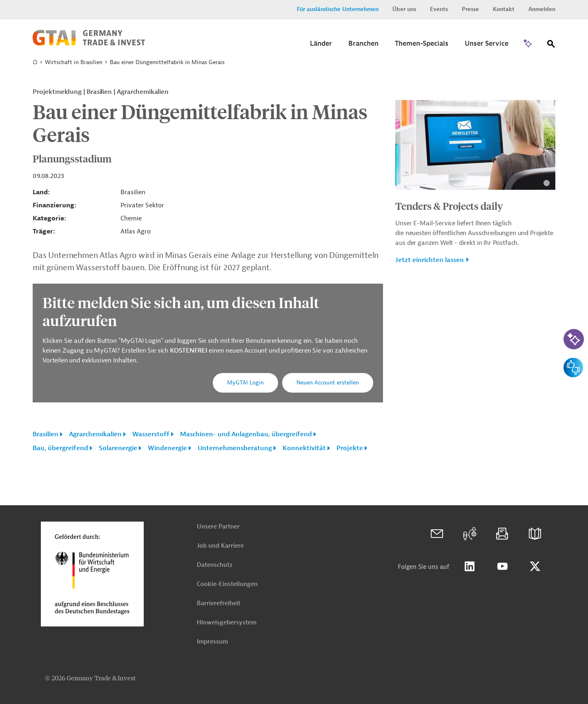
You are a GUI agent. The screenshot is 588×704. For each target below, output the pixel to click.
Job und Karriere (220, 546)
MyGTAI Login (245, 383)
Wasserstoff (151, 434)
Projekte (350, 448)
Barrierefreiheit (219, 603)
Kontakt (504, 9)
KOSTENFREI (189, 351)
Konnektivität (304, 448)
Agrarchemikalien (95, 434)
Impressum (212, 642)
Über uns (404, 9)
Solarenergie (118, 448)
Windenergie (167, 448)
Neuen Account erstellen (328, 383)
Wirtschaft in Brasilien (74, 62)
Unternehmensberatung (235, 448)
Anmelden (542, 9)
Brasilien (46, 434)
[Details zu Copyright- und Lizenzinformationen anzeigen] (547, 183)
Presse (470, 9)
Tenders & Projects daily (449, 206)
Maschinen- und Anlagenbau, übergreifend (246, 434)
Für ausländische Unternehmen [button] (338, 9)
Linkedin (470, 566)
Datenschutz (215, 565)
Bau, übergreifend (60, 448)
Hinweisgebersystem (227, 623)
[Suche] (551, 46)
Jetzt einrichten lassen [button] (430, 260)
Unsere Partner (218, 527)
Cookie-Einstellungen (227, 584)
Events (439, 9)
